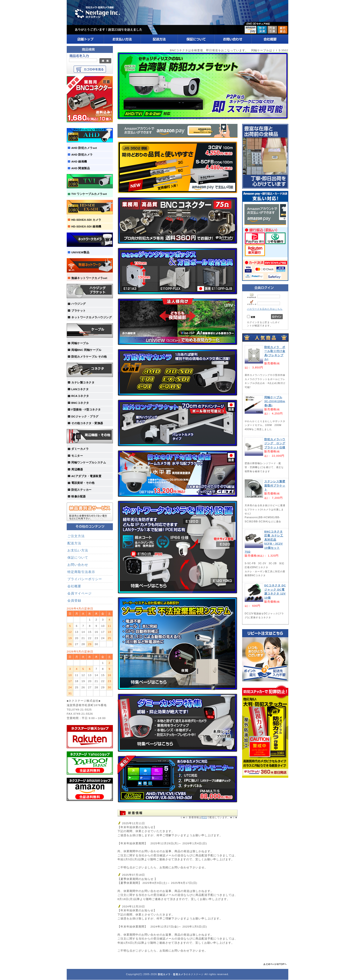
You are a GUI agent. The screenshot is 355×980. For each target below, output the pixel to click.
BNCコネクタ (80, 403)
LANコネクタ (80, 389)
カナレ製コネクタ (83, 382)
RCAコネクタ (80, 396)
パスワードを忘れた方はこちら (265, 309)
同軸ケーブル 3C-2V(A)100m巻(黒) (275, 401)
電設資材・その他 (83, 483)
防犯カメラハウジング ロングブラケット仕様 (275, 443)
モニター (77, 456)
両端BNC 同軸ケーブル (86, 350)
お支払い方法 (78, 550)
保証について (78, 557)
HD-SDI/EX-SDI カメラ (86, 220)
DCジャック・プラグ (85, 416)
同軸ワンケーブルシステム (89, 462)
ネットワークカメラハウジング (92, 317)
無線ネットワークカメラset (89, 278)
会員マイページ (80, 593)
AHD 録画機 (79, 161)
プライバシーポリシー (85, 579)
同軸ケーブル (80, 343)
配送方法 (74, 543)
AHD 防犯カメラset (84, 148)
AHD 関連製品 (81, 168)
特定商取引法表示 (81, 572)
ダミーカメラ (80, 449)
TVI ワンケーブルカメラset (89, 194)
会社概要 (74, 586)
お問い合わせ (78, 565)
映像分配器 (79, 496)
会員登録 (74, 600)
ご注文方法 (76, 536)
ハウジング (79, 304)
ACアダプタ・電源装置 (86, 476)
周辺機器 (77, 469)
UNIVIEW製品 (80, 252)
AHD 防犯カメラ (82, 155)
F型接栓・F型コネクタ (86, 409)
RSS (204, 817)
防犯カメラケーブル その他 (89, 357)
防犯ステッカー (81, 490)
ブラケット (79, 311)
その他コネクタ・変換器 (87, 423)
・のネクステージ (181, 974)
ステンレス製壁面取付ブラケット (275, 485)
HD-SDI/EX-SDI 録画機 (86, 226)
